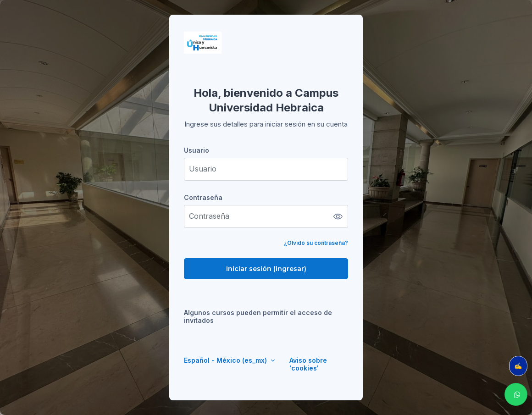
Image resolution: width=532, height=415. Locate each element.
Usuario (197, 150)
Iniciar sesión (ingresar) (266, 269)
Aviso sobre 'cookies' (308, 364)
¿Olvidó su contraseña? (316, 243)
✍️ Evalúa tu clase (521, 366)
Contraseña (203, 197)
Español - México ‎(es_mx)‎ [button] (226, 360)
